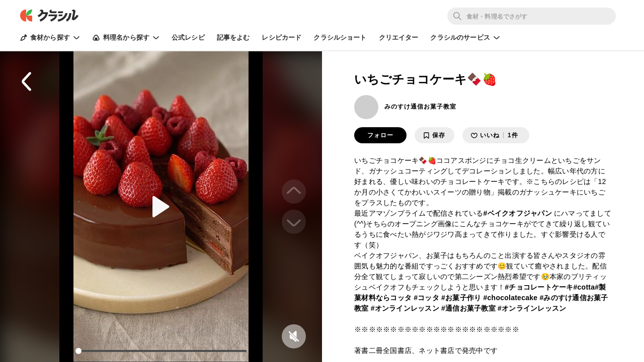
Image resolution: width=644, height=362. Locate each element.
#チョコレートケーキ (539, 287)
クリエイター (399, 37)
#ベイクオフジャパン (518, 213)
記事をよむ (233, 37)
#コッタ (426, 298)
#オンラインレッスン (405, 308)
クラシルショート (340, 37)
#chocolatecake (511, 298)
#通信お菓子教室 (468, 308)
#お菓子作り (461, 298)
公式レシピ (188, 37)
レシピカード (281, 37)
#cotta (584, 287)
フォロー (380, 135)
